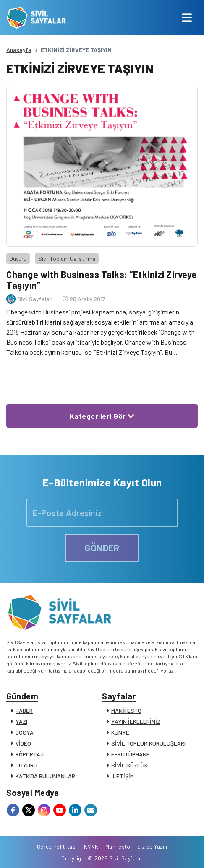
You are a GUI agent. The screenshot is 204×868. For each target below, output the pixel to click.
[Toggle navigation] (187, 18)
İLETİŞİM (123, 776)
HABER (24, 711)
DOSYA (25, 732)
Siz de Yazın (152, 847)
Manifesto (118, 847)
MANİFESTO (126, 711)
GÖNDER (102, 548)
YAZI (21, 721)
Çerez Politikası (57, 847)
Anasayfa (19, 50)
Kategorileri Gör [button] (102, 416)
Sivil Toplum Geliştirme (67, 259)
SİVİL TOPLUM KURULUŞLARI (148, 743)
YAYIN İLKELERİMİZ (136, 721)
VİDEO (23, 743)
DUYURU (26, 765)
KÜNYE (120, 732)
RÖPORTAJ (30, 754)
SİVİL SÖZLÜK (129, 765)
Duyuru (18, 259)
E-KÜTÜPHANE (131, 754)
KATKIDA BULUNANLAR (45, 776)
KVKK (91, 847)
